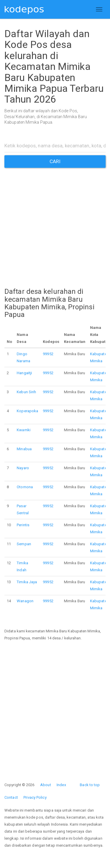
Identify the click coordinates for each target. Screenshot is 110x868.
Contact (11, 797)
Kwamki (24, 430)
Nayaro (23, 468)
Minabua (24, 449)
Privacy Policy (35, 797)
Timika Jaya (27, 582)
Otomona (25, 487)
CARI (55, 161)
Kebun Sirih (26, 392)
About (46, 785)
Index (61, 785)
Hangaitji (24, 373)
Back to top (90, 785)
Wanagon (25, 601)
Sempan (24, 544)
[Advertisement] (55, 223)
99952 (48, 354)
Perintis (23, 525)
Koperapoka (27, 411)
